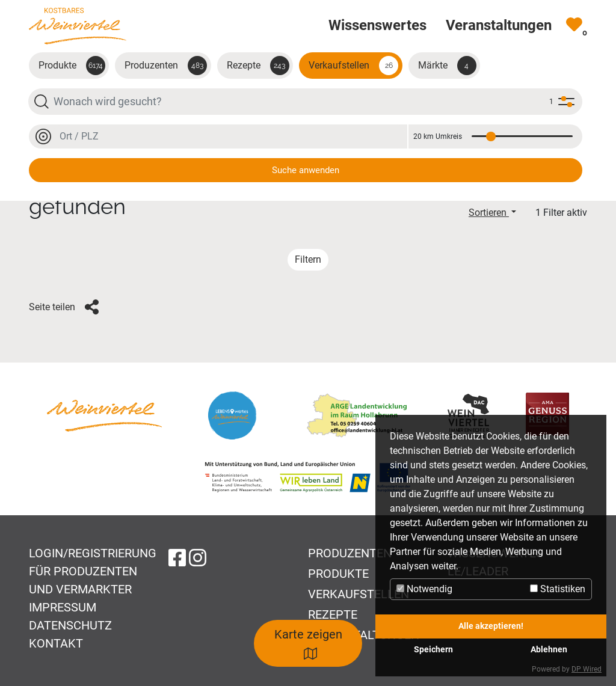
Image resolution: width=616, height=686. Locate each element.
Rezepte (258, 66)
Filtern (308, 259)
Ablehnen (549, 650)
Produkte (72, 66)
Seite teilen (64, 307)
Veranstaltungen (364, 635)
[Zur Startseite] (78, 26)
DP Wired (587, 669)
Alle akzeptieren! (491, 626)
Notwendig (424, 589)
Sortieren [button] (489, 213)
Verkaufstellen (353, 66)
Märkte (447, 66)
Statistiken (558, 589)
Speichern (433, 650)
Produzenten (166, 66)
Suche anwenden (306, 170)
